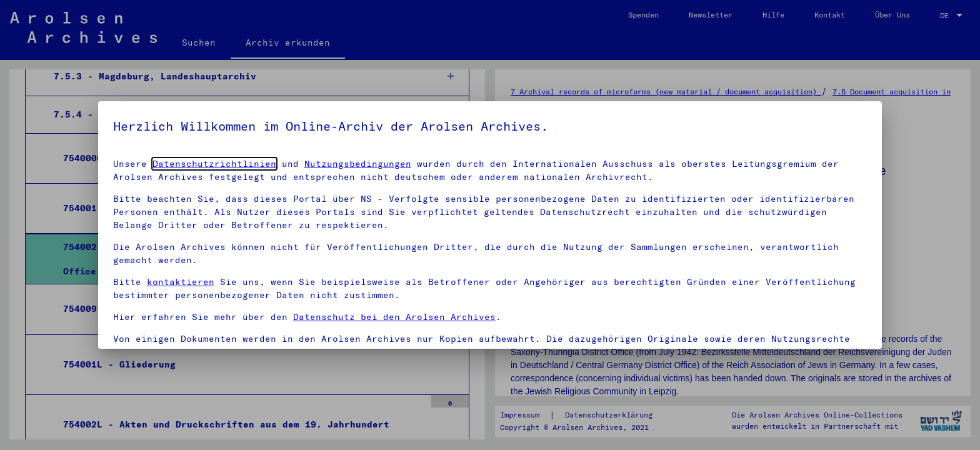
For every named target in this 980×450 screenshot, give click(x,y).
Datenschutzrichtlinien (214, 164)
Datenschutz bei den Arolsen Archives (394, 317)
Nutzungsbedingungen (358, 164)
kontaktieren (181, 282)
